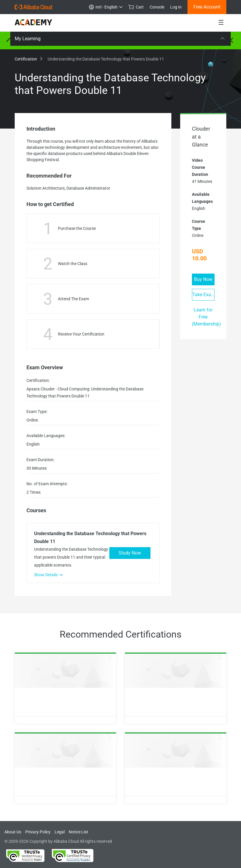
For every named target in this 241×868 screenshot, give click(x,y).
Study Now (130, 553)
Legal (60, 832)
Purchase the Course (77, 228)
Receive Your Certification (81, 334)
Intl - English (106, 7)
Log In (176, 7)
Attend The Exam (73, 299)
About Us (13, 832)
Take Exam (204, 295)
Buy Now (203, 279)
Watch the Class (73, 264)
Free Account (207, 7)
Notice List (78, 832)
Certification (28, 59)
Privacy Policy (38, 832)
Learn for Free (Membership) (206, 317)
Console (157, 7)
